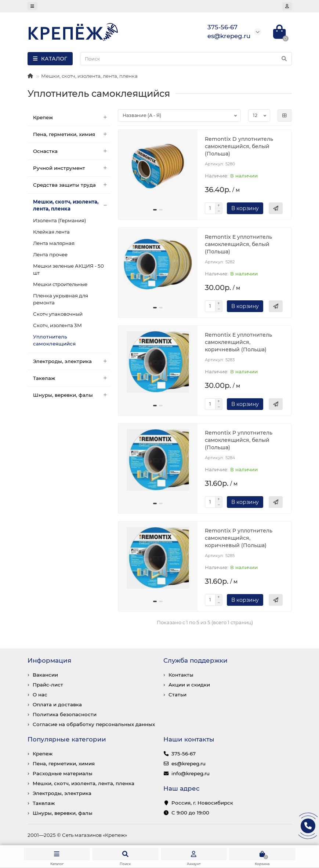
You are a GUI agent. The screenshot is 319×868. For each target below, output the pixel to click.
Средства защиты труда (72, 185)
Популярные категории (67, 739)
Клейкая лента (51, 232)
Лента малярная (54, 243)
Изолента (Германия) (59, 220)
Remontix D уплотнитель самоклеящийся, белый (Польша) (239, 146)
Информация (49, 660)
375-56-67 (184, 754)
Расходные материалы (63, 773)
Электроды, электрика (72, 361)
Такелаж (72, 378)
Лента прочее (50, 254)
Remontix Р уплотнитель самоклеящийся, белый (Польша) (239, 440)
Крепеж (72, 118)
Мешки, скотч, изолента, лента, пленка (89, 76)
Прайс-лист (48, 685)
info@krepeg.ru (191, 773)
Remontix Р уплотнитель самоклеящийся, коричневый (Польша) (239, 538)
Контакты (181, 675)
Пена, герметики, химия (72, 134)
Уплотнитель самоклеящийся (54, 340)
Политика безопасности (65, 714)
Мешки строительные (60, 284)
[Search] (186, 59)
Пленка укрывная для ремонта (61, 299)
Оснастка (72, 151)
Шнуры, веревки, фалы (72, 395)
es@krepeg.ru (188, 763)
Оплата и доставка (57, 704)
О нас (40, 695)
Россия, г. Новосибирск (202, 803)
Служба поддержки (195, 660)
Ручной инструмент (72, 168)
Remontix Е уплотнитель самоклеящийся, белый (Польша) (238, 244)
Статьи (177, 695)
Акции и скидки (189, 685)
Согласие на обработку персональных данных (94, 724)
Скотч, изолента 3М (57, 325)
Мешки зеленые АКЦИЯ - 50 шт (68, 269)
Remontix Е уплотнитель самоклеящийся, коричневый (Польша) (238, 342)
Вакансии (45, 675)
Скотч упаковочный (58, 314)
